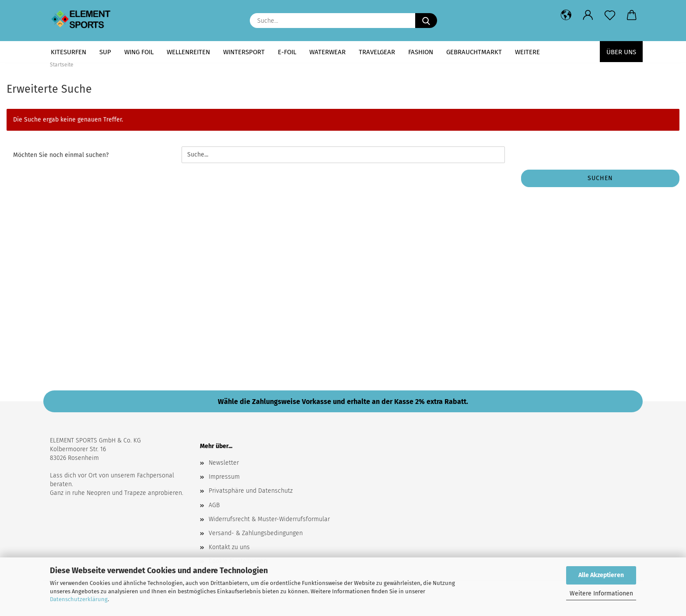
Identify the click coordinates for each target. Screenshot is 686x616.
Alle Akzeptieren (601, 575)
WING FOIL (139, 52)
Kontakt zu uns (229, 547)
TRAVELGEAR (377, 52)
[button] (566, 15)
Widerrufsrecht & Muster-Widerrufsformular (269, 519)
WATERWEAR (327, 52)
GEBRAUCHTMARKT (474, 52)
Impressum (224, 477)
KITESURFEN (68, 52)
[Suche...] (426, 21)
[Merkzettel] (610, 15)
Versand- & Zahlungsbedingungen (256, 533)
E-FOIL (287, 52)
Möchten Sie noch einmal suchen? (61, 155)
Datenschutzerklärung (79, 599)
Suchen (600, 178)
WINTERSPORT (244, 52)
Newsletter (224, 463)
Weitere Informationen (601, 593)
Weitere (527, 52)
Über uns (621, 52)
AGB (214, 505)
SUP (105, 52)
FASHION (421, 52)
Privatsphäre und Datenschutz (251, 491)
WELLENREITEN (188, 52)
